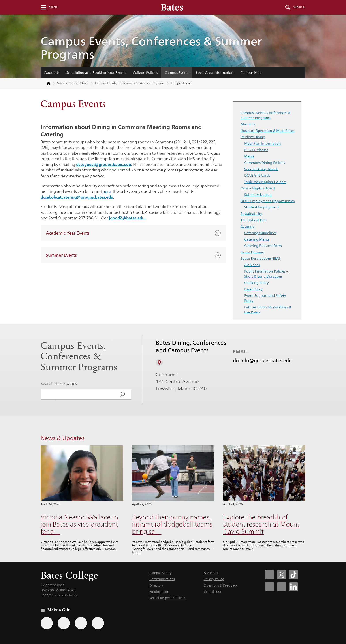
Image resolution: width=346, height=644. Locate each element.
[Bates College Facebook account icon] (269, 575)
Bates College (69, 575)
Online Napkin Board (258, 188)
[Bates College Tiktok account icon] (293, 575)
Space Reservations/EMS (260, 259)
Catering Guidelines (260, 233)
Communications (162, 579)
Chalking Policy (257, 283)
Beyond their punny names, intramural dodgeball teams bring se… (172, 524)
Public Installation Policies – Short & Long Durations (266, 274)
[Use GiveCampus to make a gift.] (98, 623)
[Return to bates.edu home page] (46, 83)
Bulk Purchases (256, 150)
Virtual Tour (213, 592)
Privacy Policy (214, 579)
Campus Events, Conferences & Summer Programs (151, 48)
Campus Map (251, 73)
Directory (156, 585)
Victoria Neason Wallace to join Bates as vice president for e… (79, 524)
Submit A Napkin (258, 195)
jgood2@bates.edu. (127, 218)
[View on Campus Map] (159, 362)
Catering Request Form (263, 246)
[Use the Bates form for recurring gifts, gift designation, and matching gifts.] (47, 623)
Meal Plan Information (263, 143)
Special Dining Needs (261, 169)
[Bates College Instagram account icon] (269, 587)
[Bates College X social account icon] (282, 575)
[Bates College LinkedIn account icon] (293, 587)
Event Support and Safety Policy (265, 298)
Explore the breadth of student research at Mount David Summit (261, 524)
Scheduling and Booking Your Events (96, 73)
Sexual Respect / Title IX (167, 598)
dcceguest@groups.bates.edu (104, 164)
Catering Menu (257, 239)
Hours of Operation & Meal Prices (267, 131)
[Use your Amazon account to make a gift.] (64, 623)
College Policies (145, 73)
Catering (248, 226)
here (107, 191)
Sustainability (251, 214)
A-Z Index (211, 573)
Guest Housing (252, 252)
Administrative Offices (72, 83)
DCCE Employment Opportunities (268, 201)
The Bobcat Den (254, 220)
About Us (52, 73)
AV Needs (252, 265)
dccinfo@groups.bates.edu (262, 360)
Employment (159, 592)
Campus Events (177, 73)
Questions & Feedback (221, 585)
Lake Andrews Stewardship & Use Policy (268, 310)
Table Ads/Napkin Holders (265, 182)
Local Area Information (215, 73)
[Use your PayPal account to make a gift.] (81, 623)
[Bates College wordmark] (172, 7)
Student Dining (253, 137)
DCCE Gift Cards (257, 175)
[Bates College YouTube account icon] (282, 587)
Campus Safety (160, 573)
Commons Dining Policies (265, 163)
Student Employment (262, 207)
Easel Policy (253, 289)
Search (299, 7)
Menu (54, 7)
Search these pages (59, 383)
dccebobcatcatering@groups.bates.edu (77, 197)
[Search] (122, 394)
